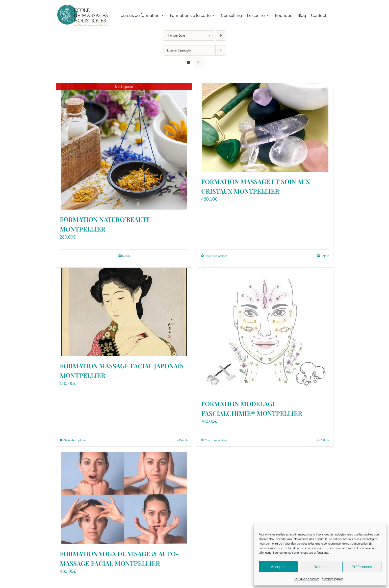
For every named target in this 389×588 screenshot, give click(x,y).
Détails (126, 256)
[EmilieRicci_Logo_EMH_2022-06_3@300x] (83, 7)
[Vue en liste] (199, 63)
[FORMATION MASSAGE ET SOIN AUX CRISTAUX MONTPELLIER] (265, 127)
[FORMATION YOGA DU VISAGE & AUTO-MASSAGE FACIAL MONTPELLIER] (124, 498)
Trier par (176, 35)
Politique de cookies (307, 579)
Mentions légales (333, 579)
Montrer (179, 50)
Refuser (320, 567)
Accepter (278, 567)
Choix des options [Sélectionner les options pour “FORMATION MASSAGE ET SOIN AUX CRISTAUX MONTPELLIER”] (216, 256)
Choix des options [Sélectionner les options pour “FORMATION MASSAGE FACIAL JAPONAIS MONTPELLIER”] (75, 440)
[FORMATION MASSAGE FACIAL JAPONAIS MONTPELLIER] (124, 312)
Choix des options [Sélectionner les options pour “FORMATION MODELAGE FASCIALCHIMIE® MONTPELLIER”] (216, 440)
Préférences (362, 567)
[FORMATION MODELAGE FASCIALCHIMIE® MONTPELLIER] (265, 331)
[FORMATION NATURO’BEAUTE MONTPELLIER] (124, 146)
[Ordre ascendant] (221, 35)
